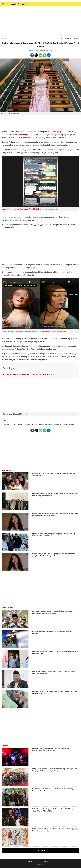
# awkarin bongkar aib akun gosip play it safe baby (43, 424)
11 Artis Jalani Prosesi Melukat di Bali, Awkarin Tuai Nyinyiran (30, 374)
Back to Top (40, 865)
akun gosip (57, 132)
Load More (40, 850)
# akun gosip (17, 424)
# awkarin (6, 424)
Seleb (4, 38)
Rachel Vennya (22, 135)
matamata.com (36, 862)
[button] (3, 4)
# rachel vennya (70, 424)
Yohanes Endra (34, 51)
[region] (40, 22)
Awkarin (19, 132)
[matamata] (19, 4)
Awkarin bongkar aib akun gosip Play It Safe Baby (22, 209)
